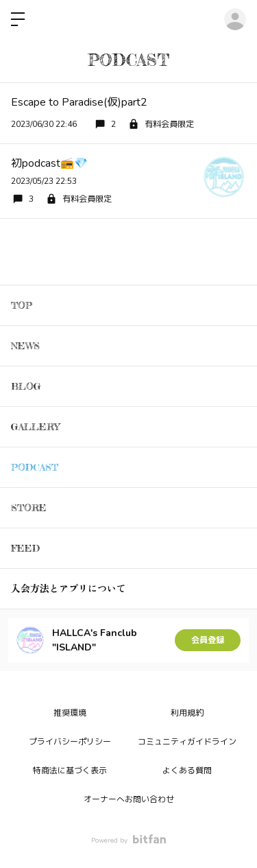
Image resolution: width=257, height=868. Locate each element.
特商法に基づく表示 (70, 771)
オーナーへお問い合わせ (129, 799)
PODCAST (35, 467)
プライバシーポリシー (70, 742)
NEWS (25, 345)
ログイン (235, 19)
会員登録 (208, 640)
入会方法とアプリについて (69, 588)
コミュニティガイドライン (187, 742)
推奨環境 (70, 713)
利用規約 (187, 713)
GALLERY (35, 426)
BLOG (26, 386)
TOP (22, 305)
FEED (25, 548)
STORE (29, 507)
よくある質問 (187, 771)
